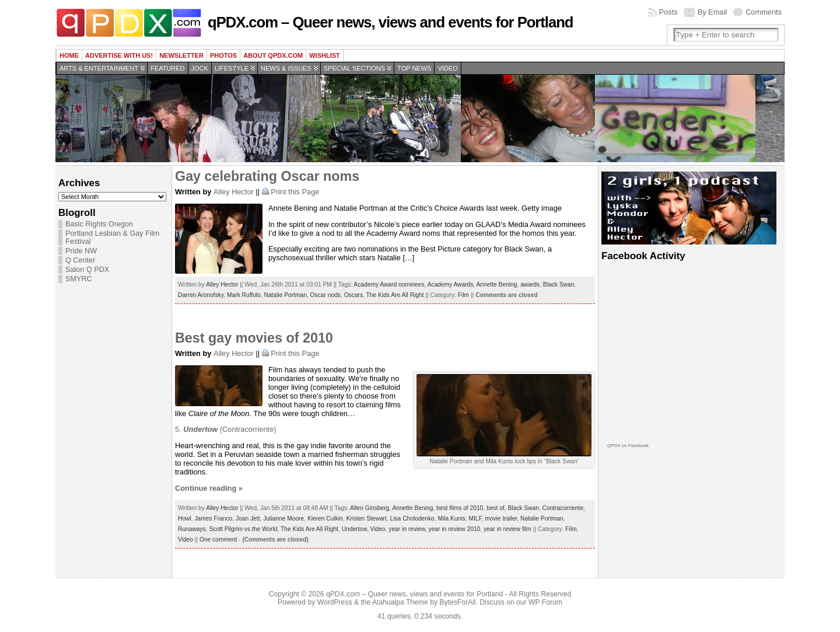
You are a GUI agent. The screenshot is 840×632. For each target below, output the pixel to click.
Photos (223, 55)
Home (69, 55)
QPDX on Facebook (628, 446)
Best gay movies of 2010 (254, 338)
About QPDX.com (273, 55)
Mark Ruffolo (244, 295)
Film (463, 295)
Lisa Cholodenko (412, 518)
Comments (764, 12)
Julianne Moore (283, 518)
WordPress (335, 602)
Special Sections (354, 68)
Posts (668, 12)
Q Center (80, 260)
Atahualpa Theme (400, 602)
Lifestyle (232, 68)
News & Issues (286, 68)
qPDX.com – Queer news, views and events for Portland (390, 22)
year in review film (508, 529)
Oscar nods (325, 295)
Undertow (354, 529)
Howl (185, 518)
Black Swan (559, 284)
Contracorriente (563, 508)
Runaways (192, 529)
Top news (414, 68)
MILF (475, 518)
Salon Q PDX (87, 270)
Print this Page (295, 192)
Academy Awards (450, 284)
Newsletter (181, 55)
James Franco (213, 518)
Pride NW (81, 251)
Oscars (353, 295)
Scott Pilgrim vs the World (243, 529)
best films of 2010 (460, 508)
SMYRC (79, 279)
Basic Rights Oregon (99, 224)
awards (530, 284)
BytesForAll (457, 602)
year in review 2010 (455, 529)
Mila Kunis (451, 518)
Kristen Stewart (366, 518)
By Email (713, 12)
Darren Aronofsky (201, 295)
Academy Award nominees (389, 284)
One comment (218, 540)
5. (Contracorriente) (226, 429)
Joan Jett (248, 518)
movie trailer (501, 518)
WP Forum (545, 602)
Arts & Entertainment (99, 68)
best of (496, 508)
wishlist (325, 55)
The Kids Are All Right (395, 295)
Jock (200, 68)
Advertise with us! (119, 55)
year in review (407, 529)
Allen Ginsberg (370, 508)
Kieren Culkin (325, 518)
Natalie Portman (286, 295)
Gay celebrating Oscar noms (267, 176)
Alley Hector (234, 192)
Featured (167, 68)
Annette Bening (496, 284)
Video (447, 68)
